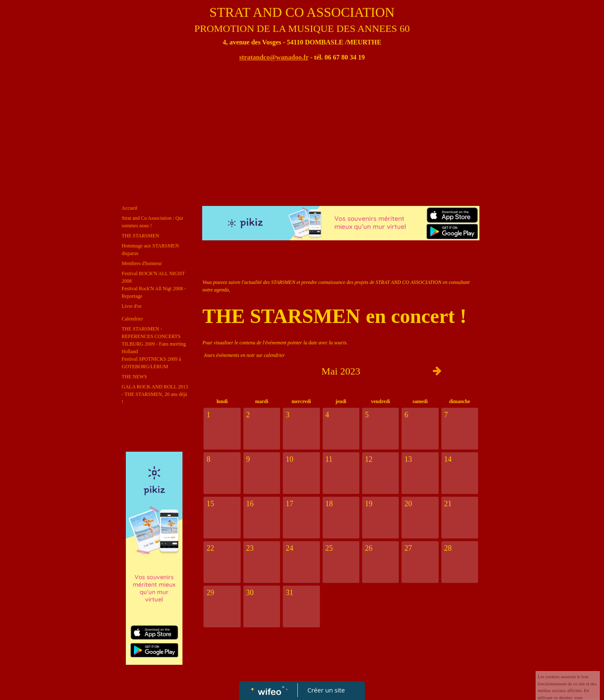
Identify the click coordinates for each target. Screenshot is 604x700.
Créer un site (326, 690)
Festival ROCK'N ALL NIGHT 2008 (153, 277)
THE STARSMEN (140, 236)
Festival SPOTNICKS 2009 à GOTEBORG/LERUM (151, 363)
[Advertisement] (302, 135)
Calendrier (132, 319)
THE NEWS (134, 377)
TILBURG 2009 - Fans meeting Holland (154, 348)
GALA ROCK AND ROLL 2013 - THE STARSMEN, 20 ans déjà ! (155, 394)
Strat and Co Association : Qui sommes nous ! (152, 222)
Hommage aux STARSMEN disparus (150, 250)
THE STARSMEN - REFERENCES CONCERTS (151, 333)
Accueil (129, 208)
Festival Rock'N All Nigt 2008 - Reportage (154, 292)
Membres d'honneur (142, 263)
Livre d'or (131, 306)
